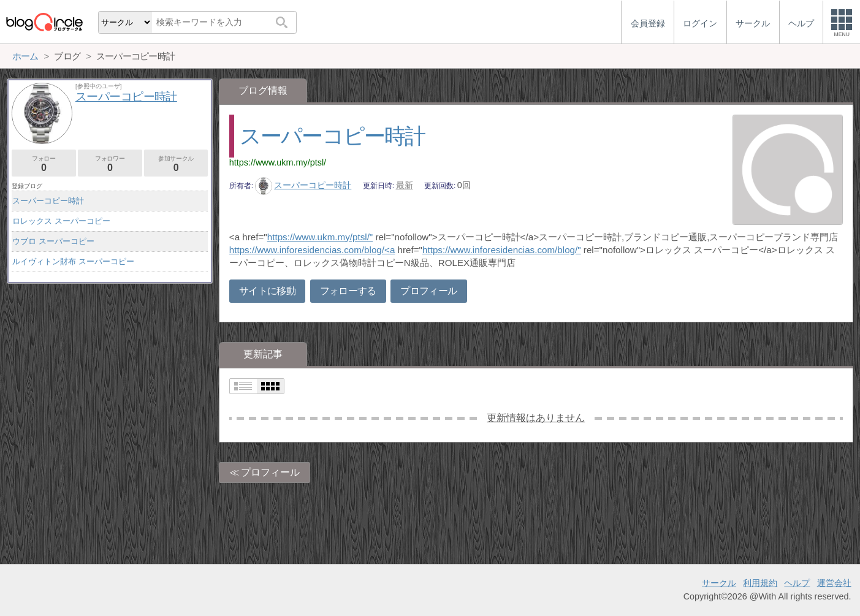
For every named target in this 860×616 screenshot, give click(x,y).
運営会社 (834, 583)
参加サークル (176, 164)
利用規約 (760, 583)
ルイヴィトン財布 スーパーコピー (73, 261)
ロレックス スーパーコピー (61, 221)
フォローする (348, 291)
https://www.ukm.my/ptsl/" (320, 237)
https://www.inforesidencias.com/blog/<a (312, 250)
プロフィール (428, 291)
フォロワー (110, 164)
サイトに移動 (267, 291)
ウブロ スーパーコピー (53, 241)
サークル (719, 583)
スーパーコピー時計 (333, 136)
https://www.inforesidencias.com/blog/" (502, 250)
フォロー (44, 164)
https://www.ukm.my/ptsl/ (278, 162)
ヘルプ (797, 583)
